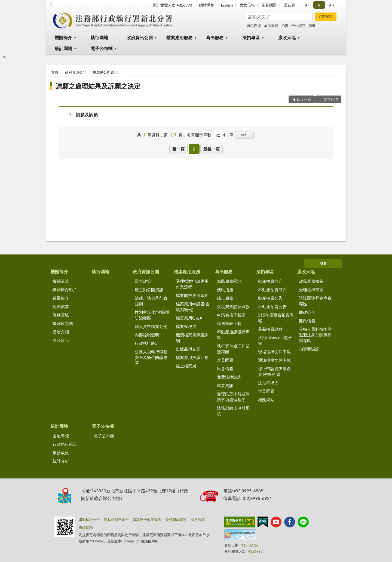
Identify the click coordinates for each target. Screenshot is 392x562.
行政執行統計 (147, 343)
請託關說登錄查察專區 (315, 301)
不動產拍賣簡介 (272, 290)
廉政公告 (307, 312)
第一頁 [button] (178, 149)
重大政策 (143, 281)
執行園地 (99, 37)
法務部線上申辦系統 (233, 411)
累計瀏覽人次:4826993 (172, 5)
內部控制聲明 (147, 335)
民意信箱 (247, 5)
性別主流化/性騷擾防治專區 (152, 315)
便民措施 (225, 290)
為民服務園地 (229, 281)
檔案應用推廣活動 (192, 357)
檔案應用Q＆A (189, 318)
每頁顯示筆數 (199, 135)
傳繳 (312, 26)
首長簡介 (61, 298)
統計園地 (63, 48)
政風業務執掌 (311, 281)
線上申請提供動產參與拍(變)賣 (274, 371)
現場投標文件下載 (274, 352)
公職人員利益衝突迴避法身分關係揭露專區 (315, 335)
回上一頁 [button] (304, 99)
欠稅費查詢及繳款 (233, 306)
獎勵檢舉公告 (89, 520)
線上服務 (225, 298)
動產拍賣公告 (270, 298)
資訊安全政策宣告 (147, 520)
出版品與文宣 (188, 349)
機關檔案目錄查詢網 (192, 338)
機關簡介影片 (65, 290)
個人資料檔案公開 (151, 326)
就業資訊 (225, 385)
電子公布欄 (102, 48)
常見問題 (269, 5)
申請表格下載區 (231, 315)
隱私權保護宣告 (116, 520)
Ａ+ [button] (331, 5)
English (227, 5)
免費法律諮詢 (229, 377)
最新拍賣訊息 (270, 329)
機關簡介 (63, 37)
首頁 (55, 72)
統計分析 (61, 461)
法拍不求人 (268, 383)
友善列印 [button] (331, 99)
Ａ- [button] (307, 5)
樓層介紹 (61, 332)
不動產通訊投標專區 (233, 335)
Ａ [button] (319, 5)
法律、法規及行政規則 (151, 301)
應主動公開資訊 (105, 72)
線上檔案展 (186, 366)
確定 (244, 135)
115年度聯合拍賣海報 (276, 318)
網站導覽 (207, 5)
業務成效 (61, 453)
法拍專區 (251, 37)
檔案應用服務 (179, 37)
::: (51, 4)
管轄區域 (61, 315)
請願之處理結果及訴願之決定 (98, 86)
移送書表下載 (229, 323)
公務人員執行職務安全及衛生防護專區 (151, 357)
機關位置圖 (63, 323)
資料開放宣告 (176, 520)
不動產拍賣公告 (272, 306)
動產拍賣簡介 (270, 281)
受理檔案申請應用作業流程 (192, 284)
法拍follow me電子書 (275, 340)
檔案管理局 (186, 326)
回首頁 (289, 5)
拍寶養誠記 (309, 349)
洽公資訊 (298, 26)
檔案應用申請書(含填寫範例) (193, 307)
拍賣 (285, 26)
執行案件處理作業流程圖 (233, 349)
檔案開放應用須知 (192, 295)
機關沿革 (61, 281)
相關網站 (266, 400)
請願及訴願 (87, 114)
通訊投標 (254, 26)
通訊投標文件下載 (274, 360)
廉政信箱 (307, 321)
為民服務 (271, 26)
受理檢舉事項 (311, 290)
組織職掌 (61, 306)
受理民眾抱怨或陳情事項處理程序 (233, 397)
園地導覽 (61, 436)
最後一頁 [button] (212, 149)
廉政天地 (287, 37)
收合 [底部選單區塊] (323, 263)
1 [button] (194, 149)
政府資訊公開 (140, 37)
